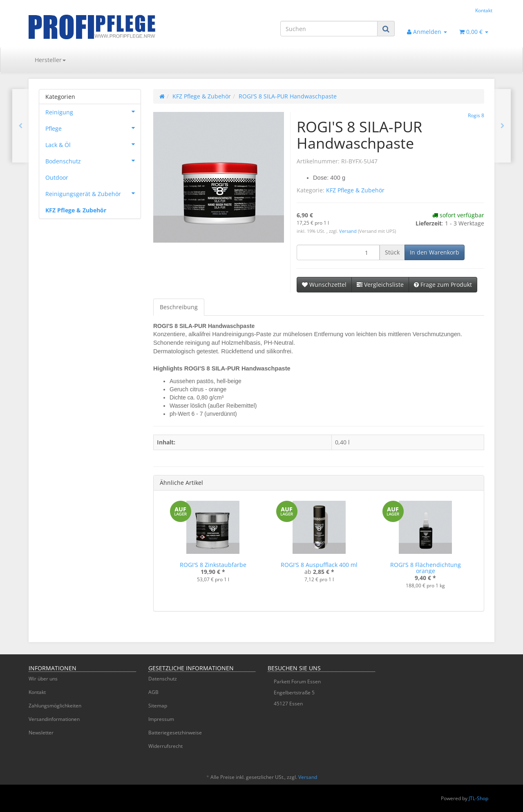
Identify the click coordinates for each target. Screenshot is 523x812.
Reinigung (93, 112)
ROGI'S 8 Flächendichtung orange (426, 568)
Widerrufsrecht (165, 746)
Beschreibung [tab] (179, 307)
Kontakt (484, 10)
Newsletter (41, 733)
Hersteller (50, 60)
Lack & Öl (93, 144)
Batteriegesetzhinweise (175, 733)
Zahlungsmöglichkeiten (55, 706)
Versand (349, 231)
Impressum (161, 719)
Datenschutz (163, 679)
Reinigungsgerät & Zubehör (93, 193)
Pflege (93, 128)
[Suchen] (329, 29)
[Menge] (338, 252)
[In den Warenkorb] (435, 252)
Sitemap (158, 706)
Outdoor (57, 177)
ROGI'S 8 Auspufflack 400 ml (319, 565)
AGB (153, 692)
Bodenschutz (93, 161)
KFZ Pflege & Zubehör (355, 190)
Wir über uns (43, 679)
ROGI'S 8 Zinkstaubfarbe (213, 565)
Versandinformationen (54, 719)
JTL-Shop (478, 798)
